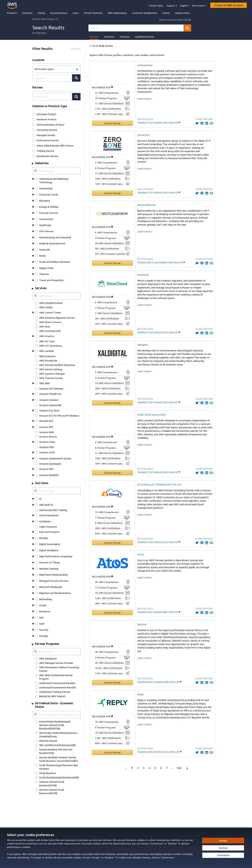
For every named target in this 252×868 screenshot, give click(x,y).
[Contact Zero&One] (112, 193)
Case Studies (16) (163, 262)
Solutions (27, 13)
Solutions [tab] (109, 37)
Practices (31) (160, 542)
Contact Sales (156, 6)
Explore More (183, 13)
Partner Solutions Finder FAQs (175, 20)
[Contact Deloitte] (112, 683)
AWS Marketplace (117, 13)
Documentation (59, 13)
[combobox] (136, 28)
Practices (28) (160, 472)
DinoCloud (143, 275)
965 (179, 768)
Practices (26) (160, 123)
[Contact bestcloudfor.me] (112, 263)
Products (12, 13)
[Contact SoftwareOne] (112, 123)
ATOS (141, 554)
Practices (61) (161, 752)
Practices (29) (144, 262)
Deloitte (142, 624)
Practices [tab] (125, 37)
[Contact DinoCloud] (112, 333)
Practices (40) (160, 612)
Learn (76, 13)
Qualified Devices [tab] (145, 37)
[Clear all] (76, 49)
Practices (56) (160, 402)
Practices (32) (160, 192)
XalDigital (143, 345)
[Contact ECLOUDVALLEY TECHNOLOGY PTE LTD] (112, 543)
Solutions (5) (144, 612)
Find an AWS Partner (44, 19)
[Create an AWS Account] (229, 5)
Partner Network (93, 13)
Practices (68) (161, 682)
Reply (140, 694)
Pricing (41, 13)
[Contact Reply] (112, 752)
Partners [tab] (94, 37)
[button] (56, 69)
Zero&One (143, 135)
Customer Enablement (145, 13)
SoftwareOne (145, 65)
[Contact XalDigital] (112, 403)
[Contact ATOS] (112, 613)
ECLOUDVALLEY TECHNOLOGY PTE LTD (159, 484)
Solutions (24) (145, 752)
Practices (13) (160, 332)
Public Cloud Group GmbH (152, 415)
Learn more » (145, 98)
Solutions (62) (145, 682)
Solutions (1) (144, 123)
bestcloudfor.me (147, 205)
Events (166, 13)
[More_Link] (175, 123)
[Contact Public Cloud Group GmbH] (112, 473)
